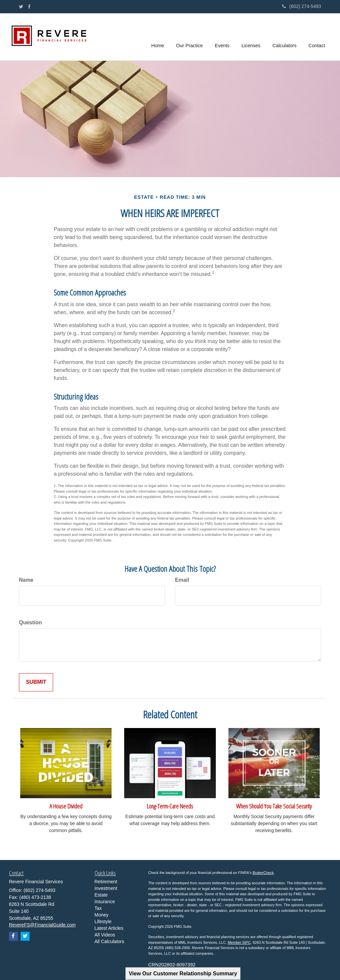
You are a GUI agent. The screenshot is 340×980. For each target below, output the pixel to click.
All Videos (105, 935)
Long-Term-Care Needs (170, 806)
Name (26, 580)
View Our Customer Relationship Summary (183, 974)
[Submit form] (36, 682)
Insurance (105, 902)
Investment (106, 888)
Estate (101, 895)
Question (30, 622)
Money (102, 915)
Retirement (106, 882)
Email (182, 580)
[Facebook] (29, 7)
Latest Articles (109, 928)
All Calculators (109, 941)
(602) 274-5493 (302, 6)
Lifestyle (103, 921)
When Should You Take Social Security (274, 806)
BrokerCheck (263, 873)
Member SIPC (239, 942)
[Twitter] (21, 7)
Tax (98, 908)
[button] (190, 37)
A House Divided (66, 806)
